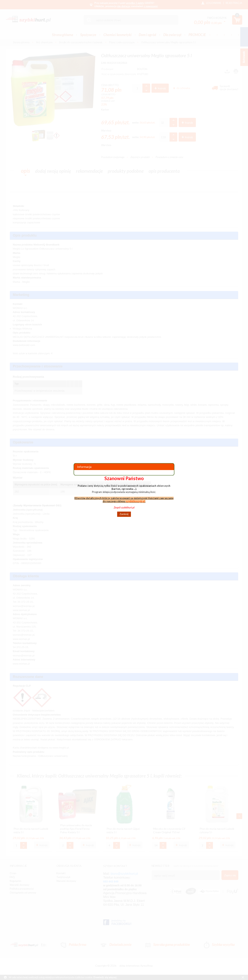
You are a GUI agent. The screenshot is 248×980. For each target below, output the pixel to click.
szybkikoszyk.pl (135, 501)
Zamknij (124, 514)
